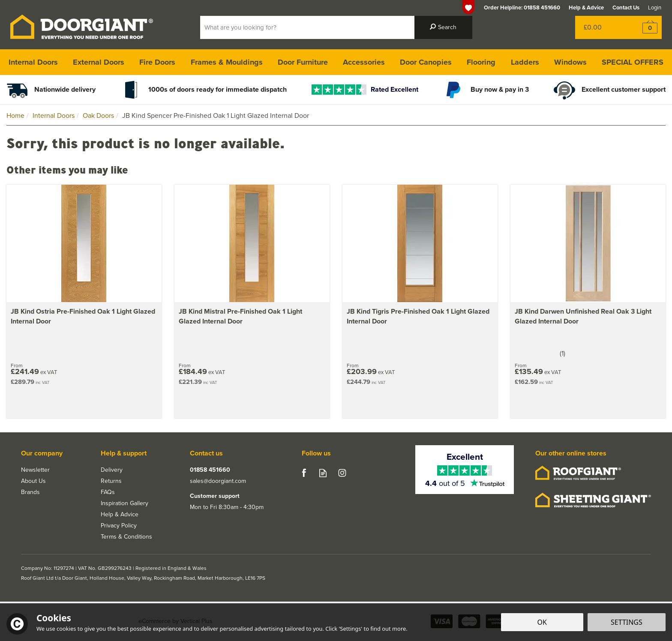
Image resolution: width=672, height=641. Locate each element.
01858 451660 (210, 470)
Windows (570, 62)
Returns (111, 481)
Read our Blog (323, 473)
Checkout (644, 27)
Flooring (481, 62)
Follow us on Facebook (304, 473)
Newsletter (35, 470)
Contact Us (626, 7)
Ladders (525, 62)
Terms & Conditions (126, 537)
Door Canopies (426, 62)
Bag (601, 27)
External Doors (99, 62)
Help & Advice (120, 515)
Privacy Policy (119, 526)
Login (655, 7)
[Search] (307, 27)
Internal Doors (33, 62)
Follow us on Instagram (342, 473)
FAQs (108, 492)
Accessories (364, 62)
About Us (33, 481)
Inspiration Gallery (124, 503)
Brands (30, 492)
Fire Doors (157, 62)
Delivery (112, 470)
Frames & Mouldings (227, 62)
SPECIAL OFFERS (633, 62)
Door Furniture (303, 62)
